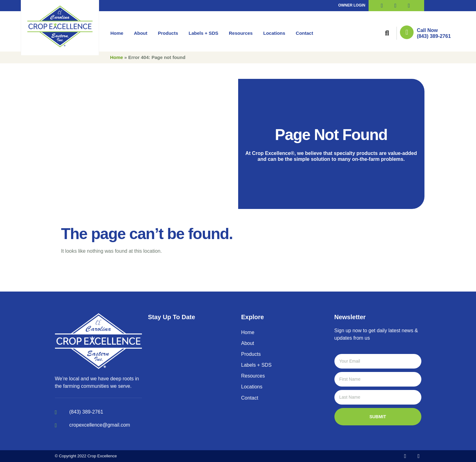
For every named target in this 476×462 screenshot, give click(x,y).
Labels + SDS (204, 33)
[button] (387, 33)
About (141, 33)
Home (117, 33)
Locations (274, 33)
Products (168, 33)
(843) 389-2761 (434, 36)
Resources (241, 33)
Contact (305, 33)
